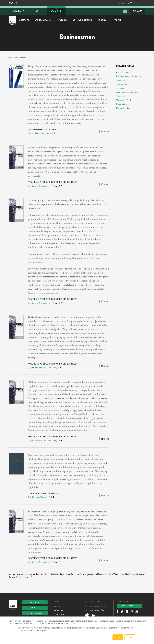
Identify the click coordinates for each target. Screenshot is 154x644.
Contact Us (58, 610)
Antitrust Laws (123, 72)
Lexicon (62, 20)
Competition (122, 84)
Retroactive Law (123, 108)
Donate (138, 11)
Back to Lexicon (18, 58)
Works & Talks (43, 20)
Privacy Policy (59, 614)
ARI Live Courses (82, 20)
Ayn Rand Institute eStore (96, 606)
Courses (24, 20)
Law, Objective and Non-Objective (128, 94)
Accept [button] (118, 637)
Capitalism (121, 80)
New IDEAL (35, 602)
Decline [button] (130, 637)
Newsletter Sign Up (125, 3)
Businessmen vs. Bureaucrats (129, 76)
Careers (57, 606)
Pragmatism (121, 104)
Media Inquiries (35, 613)
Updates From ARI (129, 606)
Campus (56, 11)
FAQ (56, 602)
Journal (103, 20)
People (117, 20)
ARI (37, 11)
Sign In (139, 3)
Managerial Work (124, 100)
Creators (120, 89)
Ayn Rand (18, 11)
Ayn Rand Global (92, 602)
